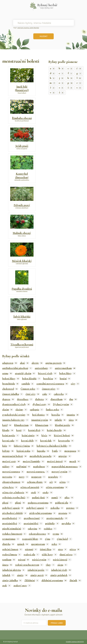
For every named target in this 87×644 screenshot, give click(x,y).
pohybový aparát (13, 508)
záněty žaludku (12, 580)
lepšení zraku (26, 451)
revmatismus (11, 539)
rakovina (35, 529)
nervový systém (62, 472)
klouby (8, 430)
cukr (47, 394)
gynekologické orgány (16, 415)
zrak (7, 585)
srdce (57, 544)
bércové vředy (47, 373)
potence (73, 508)
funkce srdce (55, 409)
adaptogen (10, 363)
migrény (65, 456)
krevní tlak (48, 441)
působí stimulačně (14, 529)
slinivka (9, 544)
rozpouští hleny (32, 539)
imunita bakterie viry (16, 420)
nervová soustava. (38, 472)
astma (7, 373)
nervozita (9, 477)
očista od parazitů (32, 487)
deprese (8, 399)
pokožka (57, 508)
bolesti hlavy (11, 378)
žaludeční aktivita (14, 570)
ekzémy (22, 409)
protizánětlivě (33, 523)
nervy (24, 477)
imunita (73, 415)
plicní (7, 503)
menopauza (72, 451)
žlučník (76, 580)
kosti (21, 430)
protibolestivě (12, 518)
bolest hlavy (68, 373)
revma (58, 534)
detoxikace (25, 399)
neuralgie (55, 477)
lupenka (43, 451)
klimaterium (44, 425)
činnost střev (51, 389)
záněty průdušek (61, 575)
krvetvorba (66, 441)
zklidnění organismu (54, 580)
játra (73, 420)
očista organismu (57, 487)
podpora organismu (40, 503)
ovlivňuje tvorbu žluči (16, 497)
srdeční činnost (12, 549)
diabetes (42, 399)
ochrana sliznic (37, 482)
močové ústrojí (57, 461)
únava (8, 565)
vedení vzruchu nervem (29, 565)
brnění (65, 378)
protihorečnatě (34, 518)
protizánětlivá (12, 523)
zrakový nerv (22, 585)
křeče (47, 435)
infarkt (60, 420)
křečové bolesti (64, 435)
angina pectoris (56, 363)
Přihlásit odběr (57, 623)
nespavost (39, 477)
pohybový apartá (37, 508)
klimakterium (24, 425)
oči (53, 482)
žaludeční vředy (61, 570)
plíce (69, 497)
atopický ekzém (25, 373)
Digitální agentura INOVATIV (75, 642)
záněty (23, 575)
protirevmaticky (57, 518)
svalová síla (32, 554)
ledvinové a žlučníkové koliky (54, 446)
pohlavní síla (64, 503)
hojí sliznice (41, 415)
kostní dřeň (36, 430)
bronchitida (11, 384)
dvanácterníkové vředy (16, 404)
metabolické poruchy (43, 456)
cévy (75, 384)
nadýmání (24, 466)
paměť (57, 497)
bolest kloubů (31, 378)
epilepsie (37, 409)
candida (28, 384)
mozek (75, 461)
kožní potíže (11, 435)
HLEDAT (44, 36)
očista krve (10, 487)
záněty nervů (39, 575)
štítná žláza (48, 549)
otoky (48, 492)
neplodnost (41, 466)
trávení (24, 560)
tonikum (9, 560)
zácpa (63, 565)
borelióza (50, 378)
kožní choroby (57, 430)
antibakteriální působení (17, 368)
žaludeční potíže (38, 570)
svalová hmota (12, 554)
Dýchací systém (63, 404)
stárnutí (31, 549)
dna (73, 399)
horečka (58, 415)
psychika (68, 523)
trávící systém (41, 560)
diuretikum (59, 399)
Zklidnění (32, 580)
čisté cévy (33, 394)
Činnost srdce (30, 389)
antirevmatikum (65, 368)
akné (25, 363)
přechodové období (15, 513)
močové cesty (11, 461)
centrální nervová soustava (53, 384)
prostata (65, 513)
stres (63, 549)
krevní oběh (30, 441)
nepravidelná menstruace (67, 466)
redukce (50, 529)
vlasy (50, 565)
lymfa (57, 451)
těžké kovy (50, 554)
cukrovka (61, 394)
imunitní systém (42, 420)
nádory (8, 466)
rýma (50, 539)
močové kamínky (34, 461)
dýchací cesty (42, 404)
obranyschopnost (13, 482)
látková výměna (24, 446)
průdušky (52, 523)
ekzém (8, 409)
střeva (75, 549)
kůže (7, 446)
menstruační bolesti (15, 456)
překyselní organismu (43, 513)
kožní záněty (30, 435)
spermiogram (40, 544)
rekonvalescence (40, 534)
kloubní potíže (65, 425)
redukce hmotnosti (14, 534)
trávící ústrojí (62, 560)
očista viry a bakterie (15, 492)
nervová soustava (13, 472)
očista (65, 482)
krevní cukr (11, 441)
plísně (20, 503)
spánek (23, 544)
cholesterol (10, 389)
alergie (37, 363)
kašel (7, 425)
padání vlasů (41, 497)
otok (36, 492)
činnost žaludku (13, 394)
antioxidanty (44, 368)
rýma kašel (65, 539)
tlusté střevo (68, 554)
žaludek (8, 575)
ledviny (8, 451)
